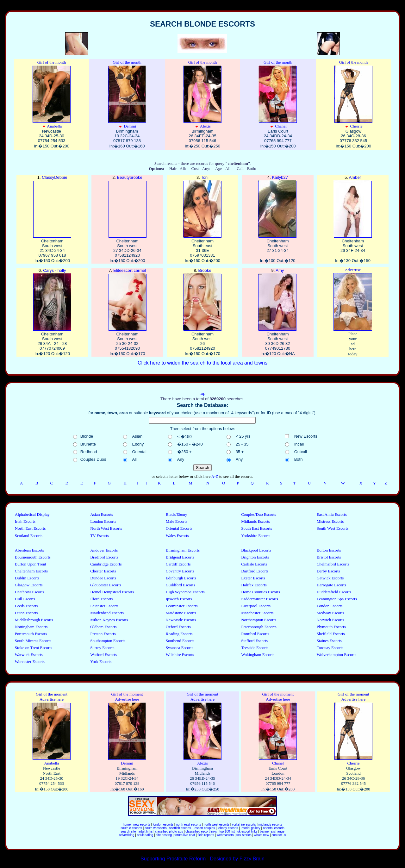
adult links (146, 831)
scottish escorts (181, 828)
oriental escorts (274, 828)
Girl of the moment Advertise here (52, 697)
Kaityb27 (277, 207)
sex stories (244, 835)
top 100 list (227, 831)
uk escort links (247, 831)
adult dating (145, 835)
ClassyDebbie (52, 207)
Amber (353, 207)
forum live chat (185, 835)
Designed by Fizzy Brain (237, 859)
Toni (202, 207)
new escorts (142, 824)
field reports (206, 835)
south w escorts (156, 828)
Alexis (202, 97)
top (203, 393)
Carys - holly (52, 300)
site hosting (164, 835)
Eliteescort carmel (128, 300)
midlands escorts (270, 824)
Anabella (52, 97)
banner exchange (272, 831)
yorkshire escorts (244, 824)
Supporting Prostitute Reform (174, 859)
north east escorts (188, 824)
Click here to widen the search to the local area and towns (202, 363)
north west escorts (217, 824)
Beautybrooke (128, 207)
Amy (277, 300)
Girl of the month (52, 62)
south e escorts (131, 828)
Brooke (202, 300)
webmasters (225, 835)
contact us (279, 835)
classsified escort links (201, 831)
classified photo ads (169, 831)
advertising (127, 835)
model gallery (251, 828)
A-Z (215, 476)
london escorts (163, 824)
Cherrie (353, 97)
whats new (262, 835)
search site (128, 831)
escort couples (205, 828)
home (127, 824)
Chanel (278, 97)
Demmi (127, 97)
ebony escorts (228, 828)
